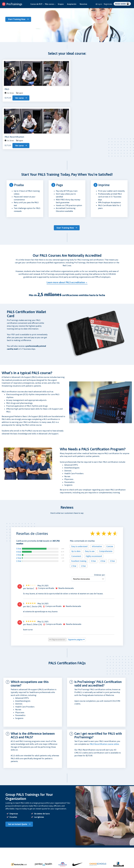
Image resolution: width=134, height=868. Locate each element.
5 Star (19, 502)
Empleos (49, 858)
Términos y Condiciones (77, 858)
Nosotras (83, 4)
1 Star (19, 515)
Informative (97, 500)
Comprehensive (106, 505)
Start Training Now (17, 19)
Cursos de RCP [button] (37, 4)
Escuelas (5, 852)
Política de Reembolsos (77, 855)
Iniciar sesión (122, 4)
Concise (110, 500)
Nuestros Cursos (7, 846)
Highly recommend (94, 510)
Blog (26, 846)
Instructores (6, 855)
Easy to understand (79, 500)
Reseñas (49, 849)
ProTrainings (127, 847)
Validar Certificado (31, 858)
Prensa (49, 852)
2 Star (19, 511)
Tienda (27, 855)
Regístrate (108, 4)
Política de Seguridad (76, 852)
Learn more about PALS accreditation (66, 236)
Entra (4, 866)
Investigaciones (30, 852)
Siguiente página (76, 593)
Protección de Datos (76, 849)
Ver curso (19, 98)
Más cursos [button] (50, 4)
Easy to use (90, 505)
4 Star (19, 505)
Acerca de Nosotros (53, 846)
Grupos (61, 4)
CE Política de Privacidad (78, 861)
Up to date (76, 505)
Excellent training (79, 515)
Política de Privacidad (76, 846)
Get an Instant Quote (18, 778)
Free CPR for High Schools (56, 861)
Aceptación (72, 4)
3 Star (19, 508)
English (99, 4)
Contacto (27, 849)
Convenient (76, 510)
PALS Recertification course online (104, 698)
